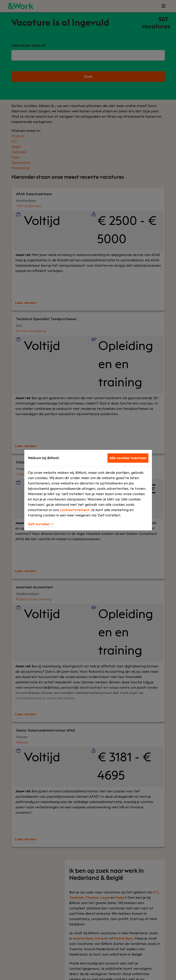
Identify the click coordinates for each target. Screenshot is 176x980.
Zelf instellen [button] (41, 524)
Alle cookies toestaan (128, 458)
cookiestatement (75, 510)
